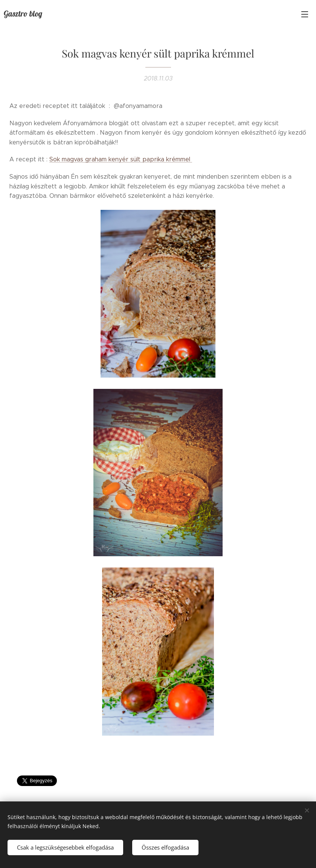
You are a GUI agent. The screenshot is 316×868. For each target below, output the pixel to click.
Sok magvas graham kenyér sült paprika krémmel (121, 159)
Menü (305, 14)
